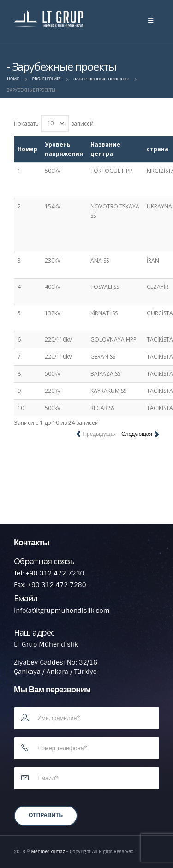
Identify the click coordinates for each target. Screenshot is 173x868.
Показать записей (54, 123)
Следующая (137, 434)
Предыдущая (99, 434)
